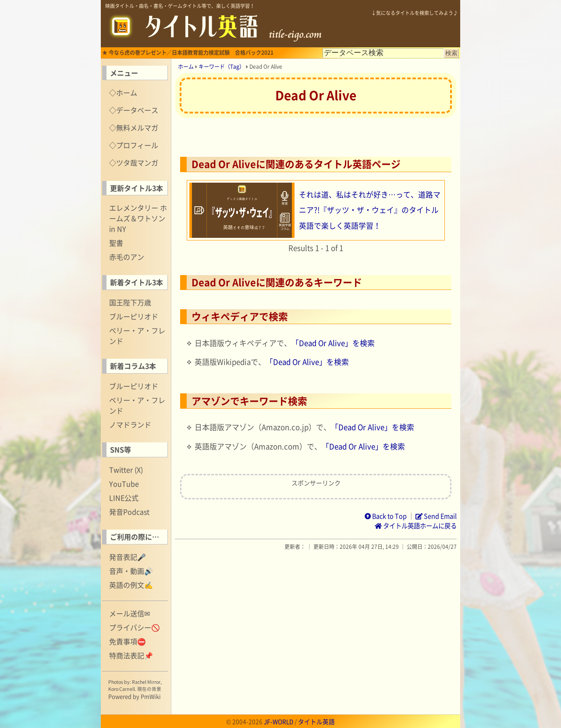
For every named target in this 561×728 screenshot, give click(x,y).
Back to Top (386, 516)
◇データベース (134, 110)
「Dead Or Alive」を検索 (333, 343)
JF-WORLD (279, 721)
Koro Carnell (122, 689)
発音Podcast (129, 512)
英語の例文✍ (131, 585)
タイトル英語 (316, 721)
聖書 (116, 243)
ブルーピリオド (134, 316)
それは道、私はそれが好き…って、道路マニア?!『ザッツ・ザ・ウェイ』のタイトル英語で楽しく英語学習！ (370, 210)
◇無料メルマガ (134, 127)
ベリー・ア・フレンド (137, 336)
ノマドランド (130, 424)
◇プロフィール (134, 145)
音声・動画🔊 (131, 571)
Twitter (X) (126, 470)
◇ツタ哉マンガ (134, 163)
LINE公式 (124, 498)
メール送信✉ (130, 613)
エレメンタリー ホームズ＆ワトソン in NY (138, 218)
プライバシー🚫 (135, 627)
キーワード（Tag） (222, 67)
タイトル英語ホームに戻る (416, 526)
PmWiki (151, 696)
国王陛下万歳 (130, 302)
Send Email (436, 516)
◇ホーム (123, 92)
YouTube (124, 484)
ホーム (186, 67)
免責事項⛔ (128, 641)
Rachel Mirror (146, 682)
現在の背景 (149, 689)
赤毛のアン (127, 257)
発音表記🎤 (128, 557)
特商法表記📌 (131, 655)
